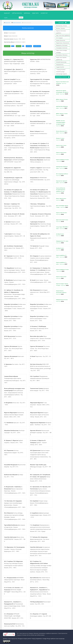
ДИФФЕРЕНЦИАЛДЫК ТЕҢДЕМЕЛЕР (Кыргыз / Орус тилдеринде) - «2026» (14, 61)
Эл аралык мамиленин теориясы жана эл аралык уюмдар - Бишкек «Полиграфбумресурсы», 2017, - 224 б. (41, 259)
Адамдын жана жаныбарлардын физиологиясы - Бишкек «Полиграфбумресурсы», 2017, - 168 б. (15, 504)
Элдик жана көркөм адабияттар (61, 58)
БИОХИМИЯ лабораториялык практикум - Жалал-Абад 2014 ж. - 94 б (14, 580)
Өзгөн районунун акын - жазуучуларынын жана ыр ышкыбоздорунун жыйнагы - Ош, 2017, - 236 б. (14, 393)
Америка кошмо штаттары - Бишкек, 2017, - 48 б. (13, 223)
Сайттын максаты (17, 13)
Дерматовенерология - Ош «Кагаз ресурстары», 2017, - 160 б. (40, 539)
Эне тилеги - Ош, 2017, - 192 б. (15, 365)
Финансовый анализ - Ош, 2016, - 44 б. (40, 603)
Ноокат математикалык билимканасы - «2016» (39, 133)
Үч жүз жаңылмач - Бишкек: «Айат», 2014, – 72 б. (40, 405)
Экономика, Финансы (62, 55)
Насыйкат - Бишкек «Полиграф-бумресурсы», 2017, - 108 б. (14, 549)
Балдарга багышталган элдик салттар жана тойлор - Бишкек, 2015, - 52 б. (39, 415)
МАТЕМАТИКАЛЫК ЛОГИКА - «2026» (40, 60)
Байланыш (27, 13)
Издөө (21, 18)
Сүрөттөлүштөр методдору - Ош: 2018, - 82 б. (41, 206)
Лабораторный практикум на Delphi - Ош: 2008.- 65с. (15, 170)
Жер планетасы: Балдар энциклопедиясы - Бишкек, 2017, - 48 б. (40, 225)
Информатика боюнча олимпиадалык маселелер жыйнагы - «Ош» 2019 (15, 104)
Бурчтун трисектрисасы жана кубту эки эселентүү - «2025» (39, 71)
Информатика (60, 65)
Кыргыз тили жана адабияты (61, 32)
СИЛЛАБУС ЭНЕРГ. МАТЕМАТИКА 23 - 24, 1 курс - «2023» (40, 114)
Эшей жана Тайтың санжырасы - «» (40, 160)
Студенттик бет (60, 67)
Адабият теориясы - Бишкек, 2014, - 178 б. (14, 442)
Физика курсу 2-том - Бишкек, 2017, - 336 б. (14, 248)
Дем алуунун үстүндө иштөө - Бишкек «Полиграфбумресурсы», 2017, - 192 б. (15, 527)
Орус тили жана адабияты (63, 35)
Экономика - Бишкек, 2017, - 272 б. (13, 337)
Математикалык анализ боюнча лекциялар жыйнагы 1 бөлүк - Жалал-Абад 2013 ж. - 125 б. (41, 592)
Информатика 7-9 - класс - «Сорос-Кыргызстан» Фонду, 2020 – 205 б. (14, 147)
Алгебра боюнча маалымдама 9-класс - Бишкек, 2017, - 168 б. (13, 318)
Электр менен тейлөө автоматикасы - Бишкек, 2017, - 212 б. (40, 478)
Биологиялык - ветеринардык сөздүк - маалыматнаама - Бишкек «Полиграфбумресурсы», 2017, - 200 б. (15, 294)
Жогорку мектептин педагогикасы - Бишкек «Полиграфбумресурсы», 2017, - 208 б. (41, 271)
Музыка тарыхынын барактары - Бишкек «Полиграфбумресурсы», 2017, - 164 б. (15, 490)
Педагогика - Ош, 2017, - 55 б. (40, 357)
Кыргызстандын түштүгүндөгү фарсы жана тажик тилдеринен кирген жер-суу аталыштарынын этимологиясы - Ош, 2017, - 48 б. (41, 455)
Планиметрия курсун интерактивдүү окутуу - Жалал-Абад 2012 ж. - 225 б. (15, 605)
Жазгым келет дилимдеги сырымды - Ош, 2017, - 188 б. (41, 433)
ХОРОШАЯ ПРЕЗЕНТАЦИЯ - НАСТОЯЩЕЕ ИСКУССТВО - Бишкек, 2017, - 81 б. (14, 616)
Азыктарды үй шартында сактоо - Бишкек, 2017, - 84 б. (39, 329)
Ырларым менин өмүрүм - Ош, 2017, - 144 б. (40, 389)
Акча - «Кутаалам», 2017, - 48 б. (14, 215)
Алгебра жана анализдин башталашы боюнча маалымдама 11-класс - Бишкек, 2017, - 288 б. (15, 307)
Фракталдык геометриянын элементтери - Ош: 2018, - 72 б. (13, 206)
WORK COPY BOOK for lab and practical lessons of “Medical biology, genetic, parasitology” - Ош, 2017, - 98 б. (41, 367)
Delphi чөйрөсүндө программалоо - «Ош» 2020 (14, 94)
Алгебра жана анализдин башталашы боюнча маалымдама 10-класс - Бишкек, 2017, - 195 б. (41, 307)
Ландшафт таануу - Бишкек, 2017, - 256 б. (40, 247)
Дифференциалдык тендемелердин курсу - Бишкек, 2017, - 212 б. (41, 515)
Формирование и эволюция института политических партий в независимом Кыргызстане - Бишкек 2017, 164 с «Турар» (41, 528)
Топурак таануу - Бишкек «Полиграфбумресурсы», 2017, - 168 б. (39, 503)
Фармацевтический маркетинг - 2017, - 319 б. (41, 237)
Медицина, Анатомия (62, 45)
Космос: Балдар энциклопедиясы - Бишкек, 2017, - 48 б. (14, 236)
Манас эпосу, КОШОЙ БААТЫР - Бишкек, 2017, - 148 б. (15, 539)
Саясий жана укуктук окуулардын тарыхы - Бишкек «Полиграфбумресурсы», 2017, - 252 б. (15, 270)
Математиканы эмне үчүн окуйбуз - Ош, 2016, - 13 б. (14, 625)
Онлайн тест (44, 13)
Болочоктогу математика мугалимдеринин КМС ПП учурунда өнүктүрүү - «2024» (40, 83)
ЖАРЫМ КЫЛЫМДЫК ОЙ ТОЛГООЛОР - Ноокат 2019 (14, 160)
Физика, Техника (60, 28)
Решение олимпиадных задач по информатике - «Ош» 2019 (40, 94)
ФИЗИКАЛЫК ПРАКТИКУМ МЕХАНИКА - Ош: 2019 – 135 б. (40, 180)
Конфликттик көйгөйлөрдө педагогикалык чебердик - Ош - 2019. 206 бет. (15, 181)
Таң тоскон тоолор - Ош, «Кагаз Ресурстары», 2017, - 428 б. (40, 348)
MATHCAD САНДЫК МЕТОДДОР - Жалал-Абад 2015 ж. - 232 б (15, 591)
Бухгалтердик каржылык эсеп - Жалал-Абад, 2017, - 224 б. (40, 292)
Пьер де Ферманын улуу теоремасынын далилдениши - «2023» (13, 81)
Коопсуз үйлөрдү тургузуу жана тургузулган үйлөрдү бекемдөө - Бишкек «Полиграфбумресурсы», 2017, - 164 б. (15, 516)
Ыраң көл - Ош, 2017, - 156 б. (15, 424)
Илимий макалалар (61, 62)
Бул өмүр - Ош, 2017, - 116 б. (14, 476)
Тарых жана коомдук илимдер (62, 51)
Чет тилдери (59, 38)
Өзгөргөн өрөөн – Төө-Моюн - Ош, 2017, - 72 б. (41, 424)
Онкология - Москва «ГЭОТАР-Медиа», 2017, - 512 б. (14, 257)
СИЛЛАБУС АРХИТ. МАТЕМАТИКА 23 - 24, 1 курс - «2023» (14, 124)
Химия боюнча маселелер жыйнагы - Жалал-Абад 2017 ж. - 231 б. (40, 580)
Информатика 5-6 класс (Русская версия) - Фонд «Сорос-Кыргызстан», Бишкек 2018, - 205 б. (41, 194)
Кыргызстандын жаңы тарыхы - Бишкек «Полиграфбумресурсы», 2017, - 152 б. (15, 282)
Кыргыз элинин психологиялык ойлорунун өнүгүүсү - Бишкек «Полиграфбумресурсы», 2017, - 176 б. (40, 491)
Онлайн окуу (37, 46)
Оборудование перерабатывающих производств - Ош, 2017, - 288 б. (40, 378)
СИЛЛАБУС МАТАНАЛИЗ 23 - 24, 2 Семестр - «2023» (39, 104)
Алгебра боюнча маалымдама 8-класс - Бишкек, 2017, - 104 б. (13, 329)
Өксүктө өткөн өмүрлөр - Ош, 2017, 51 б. (15, 466)
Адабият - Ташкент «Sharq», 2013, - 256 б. (38, 443)
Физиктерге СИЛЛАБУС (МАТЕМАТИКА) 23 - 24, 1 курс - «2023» (15, 114)
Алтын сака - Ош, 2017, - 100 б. (15, 404)
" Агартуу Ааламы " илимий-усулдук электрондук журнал (61, 72)
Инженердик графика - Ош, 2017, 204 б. (40, 616)
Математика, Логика (61, 26)
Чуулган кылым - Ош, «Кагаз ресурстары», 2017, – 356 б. (13, 348)
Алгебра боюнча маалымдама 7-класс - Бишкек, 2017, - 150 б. (39, 318)
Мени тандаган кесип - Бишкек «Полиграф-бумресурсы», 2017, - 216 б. (40, 338)
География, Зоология (62, 48)
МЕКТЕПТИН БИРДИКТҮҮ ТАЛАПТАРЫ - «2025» (15, 71)
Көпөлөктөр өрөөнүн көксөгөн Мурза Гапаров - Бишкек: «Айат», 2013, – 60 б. (14, 415)
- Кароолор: (62, 83)
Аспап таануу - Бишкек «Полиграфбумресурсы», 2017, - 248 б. (41, 281)
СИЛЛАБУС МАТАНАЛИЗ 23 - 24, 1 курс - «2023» (41, 124)
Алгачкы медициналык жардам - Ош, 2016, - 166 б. (14, 453)
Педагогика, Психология (63, 43)
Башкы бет (7, 13)
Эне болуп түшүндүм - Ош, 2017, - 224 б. (14, 432)
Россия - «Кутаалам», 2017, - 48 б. (41, 215)
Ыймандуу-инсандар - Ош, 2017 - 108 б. (40, 467)
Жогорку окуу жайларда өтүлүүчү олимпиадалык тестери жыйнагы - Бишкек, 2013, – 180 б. (14, 565)
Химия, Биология (17, 23)
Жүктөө (29, 46)
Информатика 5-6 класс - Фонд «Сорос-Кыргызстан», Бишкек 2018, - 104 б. (15, 194)
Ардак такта (35, 13)
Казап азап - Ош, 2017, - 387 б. (14, 357)
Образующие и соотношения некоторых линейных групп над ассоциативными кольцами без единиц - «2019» (15, 135)
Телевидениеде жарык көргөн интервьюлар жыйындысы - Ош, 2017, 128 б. (15, 380)
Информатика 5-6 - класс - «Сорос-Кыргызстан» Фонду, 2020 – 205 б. (40, 148)
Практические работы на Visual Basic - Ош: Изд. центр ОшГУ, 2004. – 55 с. (40, 170)
